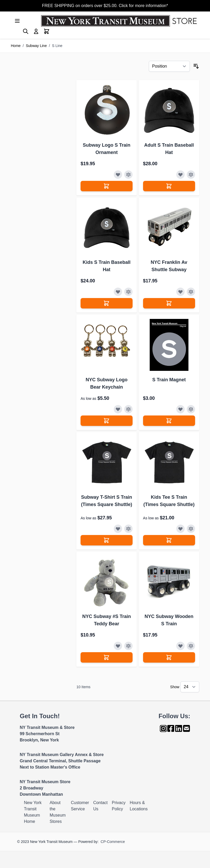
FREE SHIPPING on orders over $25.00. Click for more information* (105, 6)
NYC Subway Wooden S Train (169, 620)
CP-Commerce (113, 842)
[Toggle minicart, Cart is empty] (47, 31)
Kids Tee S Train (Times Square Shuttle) (169, 501)
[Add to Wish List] (118, 175)
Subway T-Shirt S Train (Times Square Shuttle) (107, 501)
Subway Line (36, 46)
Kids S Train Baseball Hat (107, 266)
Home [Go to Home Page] (16, 46)
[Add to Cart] (107, 186)
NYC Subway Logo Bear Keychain (106, 383)
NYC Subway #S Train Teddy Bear (106, 620)
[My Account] (36, 31)
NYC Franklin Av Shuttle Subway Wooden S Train (169, 266)
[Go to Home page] (120, 21)
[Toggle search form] (26, 31)
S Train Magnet (169, 380)
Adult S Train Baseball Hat (169, 149)
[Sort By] (169, 66)
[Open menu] (17, 21)
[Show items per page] (190, 687)
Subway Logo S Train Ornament (106, 149)
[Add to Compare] (128, 175)
